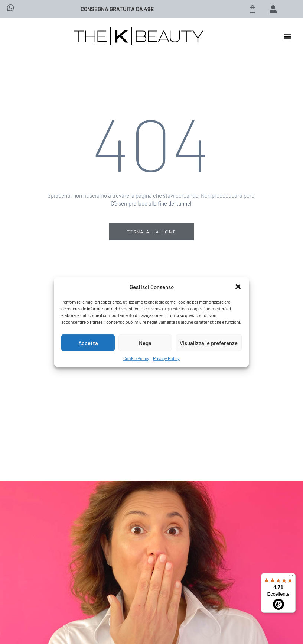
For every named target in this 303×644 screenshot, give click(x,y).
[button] (238, 287)
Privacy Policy (166, 358)
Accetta (88, 343)
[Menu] (291, 577)
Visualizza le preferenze (209, 343)
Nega (145, 343)
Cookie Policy (136, 358)
